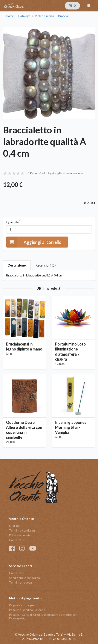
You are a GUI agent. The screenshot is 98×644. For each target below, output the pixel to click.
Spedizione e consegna (24, 578)
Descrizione (17, 265)
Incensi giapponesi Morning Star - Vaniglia (71, 427)
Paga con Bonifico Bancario (27, 610)
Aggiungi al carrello (34, 242)
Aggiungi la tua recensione (66, 173)
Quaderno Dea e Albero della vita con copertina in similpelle (24, 430)
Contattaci (16, 540)
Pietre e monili (44, 16)
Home (10, 16)
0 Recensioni (36, 173)
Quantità (12, 222)
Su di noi (15, 526)
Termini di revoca (20, 582)
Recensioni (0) (46, 265)
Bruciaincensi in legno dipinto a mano (24, 346)
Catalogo (24, 16)
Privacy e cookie (20, 535)
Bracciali (64, 16)
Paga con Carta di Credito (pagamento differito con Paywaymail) (43, 616)
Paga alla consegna (22, 605)
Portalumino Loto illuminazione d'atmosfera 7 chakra (70, 351)
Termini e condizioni (22, 530)
